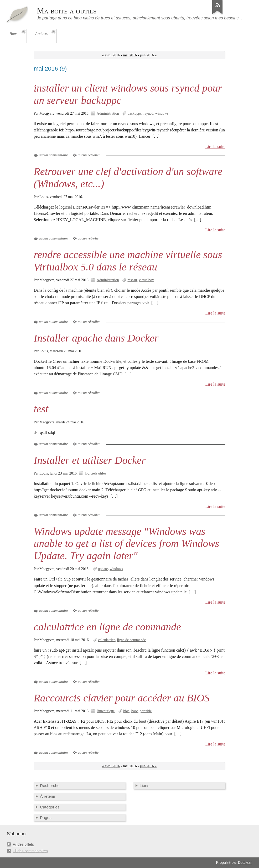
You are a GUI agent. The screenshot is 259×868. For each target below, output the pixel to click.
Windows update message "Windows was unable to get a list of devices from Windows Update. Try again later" (126, 544)
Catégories (50, 807)
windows (162, 113)
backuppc (134, 113)
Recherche (50, 786)
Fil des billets (23, 844)
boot (135, 711)
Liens (145, 786)
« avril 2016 (111, 55)
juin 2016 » (148, 55)
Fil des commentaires (30, 851)
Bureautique (106, 711)
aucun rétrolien (89, 155)
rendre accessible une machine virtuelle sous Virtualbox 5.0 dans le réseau (128, 261)
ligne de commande (131, 640)
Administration (108, 113)
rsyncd (148, 113)
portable (146, 711)
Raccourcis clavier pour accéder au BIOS (122, 698)
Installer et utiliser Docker (90, 460)
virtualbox (146, 280)
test (41, 409)
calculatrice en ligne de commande (107, 627)
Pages (46, 818)
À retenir (48, 796)
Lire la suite (215, 147)
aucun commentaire (53, 155)
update (103, 569)
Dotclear (245, 862)
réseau (132, 280)
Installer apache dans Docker (96, 338)
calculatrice (107, 640)
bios (126, 711)
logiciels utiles (95, 473)
